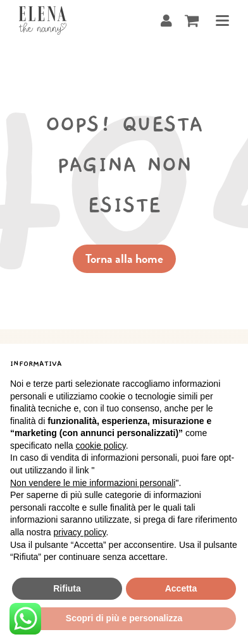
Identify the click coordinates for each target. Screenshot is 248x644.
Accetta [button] (181, 588)
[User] (166, 20)
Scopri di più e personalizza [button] (124, 618)
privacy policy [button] (79, 532)
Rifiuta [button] (67, 588)
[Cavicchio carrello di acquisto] (192, 20)
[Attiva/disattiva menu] (217, 21)
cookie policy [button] (101, 446)
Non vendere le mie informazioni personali (93, 483)
